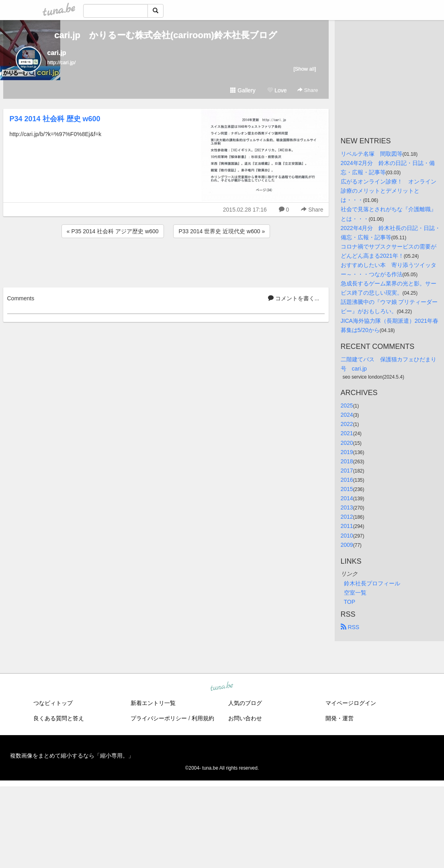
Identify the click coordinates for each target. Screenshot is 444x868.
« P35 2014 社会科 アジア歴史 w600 (113, 231)
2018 (347, 461)
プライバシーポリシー (159, 718)
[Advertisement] (166, 261)
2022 (347, 424)
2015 (347, 489)
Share (308, 90)
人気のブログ (245, 703)
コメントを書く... (294, 298)
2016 (347, 480)
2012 (347, 517)
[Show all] (305, 69)
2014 (347, 498)
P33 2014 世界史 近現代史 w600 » (222, 231)
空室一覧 (355, 593)
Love (277, 90)
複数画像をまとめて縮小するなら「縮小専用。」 (72, 756)
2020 (347, 443)
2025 (347, 405)
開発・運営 (340, 718)
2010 (347, 536)
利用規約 (203, 718)
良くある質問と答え (59, 718)
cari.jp (57, 53)
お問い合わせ (245, 718)
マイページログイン (351, 703)
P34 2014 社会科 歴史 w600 (55, 119)
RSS (350, 627)
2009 (347, 545)
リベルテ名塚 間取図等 (372, 154)
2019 (347, 452)
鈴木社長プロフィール (372, 583)
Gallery (243, 90)
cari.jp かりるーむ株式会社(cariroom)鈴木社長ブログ (166, 35)
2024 (347, 415)
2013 (347, 507)
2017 (347, 471)
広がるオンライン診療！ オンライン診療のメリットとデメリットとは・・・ (389, 191)
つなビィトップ (53, 703)
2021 (347, 433)
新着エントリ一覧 (153, 703)
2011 (347, 526)
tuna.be (222, 687)
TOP (350, 602)
